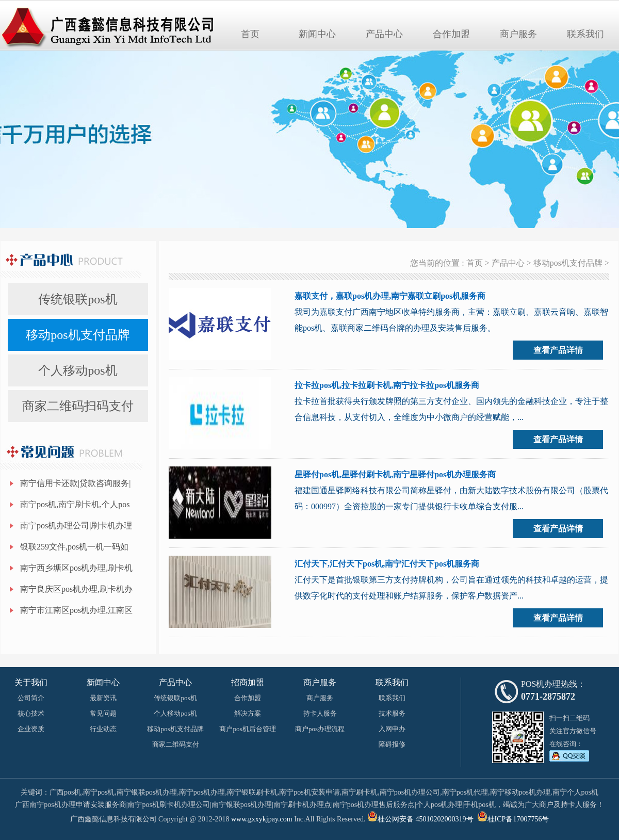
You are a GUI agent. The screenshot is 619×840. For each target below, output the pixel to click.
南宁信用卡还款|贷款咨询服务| (75, 483)
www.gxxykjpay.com (262, 819)
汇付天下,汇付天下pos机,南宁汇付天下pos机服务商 (387, 564)
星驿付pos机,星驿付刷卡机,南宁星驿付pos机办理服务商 (395, 474)
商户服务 (518, 34)
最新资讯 (103, 698)
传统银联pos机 (78, 299)
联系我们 (585, 34)
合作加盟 (451, 34)
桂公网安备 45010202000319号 (420, 819)
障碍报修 (392, 744)
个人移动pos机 (78, 370)
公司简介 (31, 698)
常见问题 (103, 713)
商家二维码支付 (176, 744)
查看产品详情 (558, 350)
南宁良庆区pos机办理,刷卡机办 (76, 589)
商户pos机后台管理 (247, 729)
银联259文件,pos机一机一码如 (74, 547)
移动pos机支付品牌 (78, 335)
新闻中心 (317, 34)
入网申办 (392, 729)
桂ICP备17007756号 (518, 819)
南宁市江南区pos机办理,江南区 (76, 610)
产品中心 (384, 34)
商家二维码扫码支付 (78, 406)
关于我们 (31, 682)
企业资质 (31, 729)
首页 (250, 34)
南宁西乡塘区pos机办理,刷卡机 (76, 568)
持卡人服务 (320, 713)
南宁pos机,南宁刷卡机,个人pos (75, 504)
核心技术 (31, 713)
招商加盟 (248, 682)
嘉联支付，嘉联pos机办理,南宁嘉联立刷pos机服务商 (390, 296)
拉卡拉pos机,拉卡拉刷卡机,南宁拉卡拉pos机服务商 (387, 385)
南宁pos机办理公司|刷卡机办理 (76, 526)
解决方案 (248, 713)
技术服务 (392, 713)
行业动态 (103, 729)
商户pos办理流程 (320, 729)
